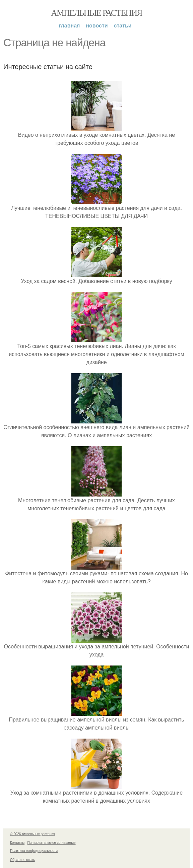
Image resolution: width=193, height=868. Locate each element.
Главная (69, 26)
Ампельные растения (96, 13)
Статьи (123, 26)
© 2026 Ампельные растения (33, 834)
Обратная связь (22, 860)
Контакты (17, 843)
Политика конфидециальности (34, 851)
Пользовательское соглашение (52, 843)
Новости (97, 26)
